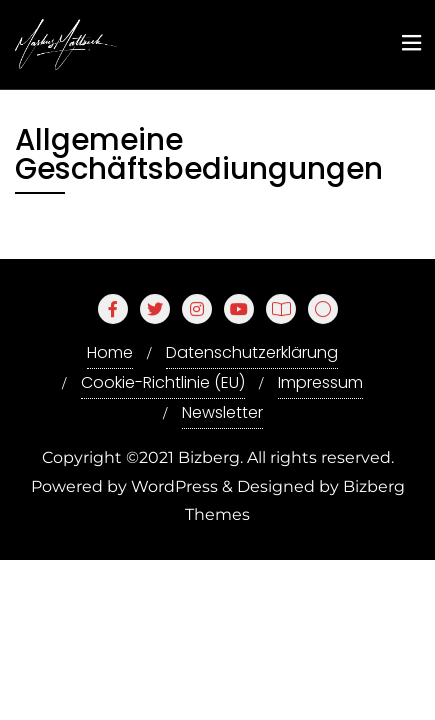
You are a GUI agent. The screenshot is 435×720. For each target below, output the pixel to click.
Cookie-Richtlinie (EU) (163, 382)
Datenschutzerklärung (252, 352)
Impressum (320, 382)
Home (110, 352)
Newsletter (222, 412)
